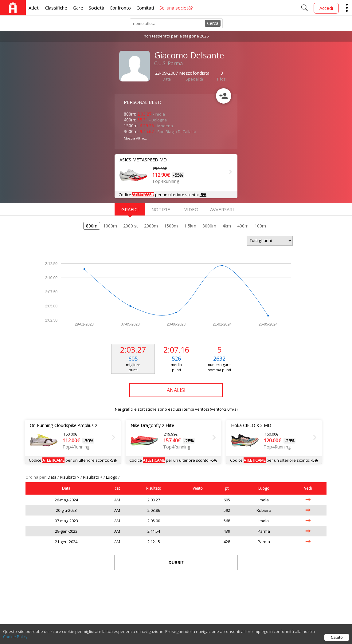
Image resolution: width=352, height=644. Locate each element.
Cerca (213, 23)
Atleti (34, 8)
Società (96, 8)
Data (53, 477)
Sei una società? (176, 8)
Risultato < (93, 477)
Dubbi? (176, 563)
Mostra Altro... (135, 138)
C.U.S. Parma (168, 63)
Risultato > (70, 477)
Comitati (145, 8)
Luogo (112, 477)
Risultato (154, 488)
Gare (78, 8)
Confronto (120, 8)
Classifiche (56, 8)
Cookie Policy (15, 639)
